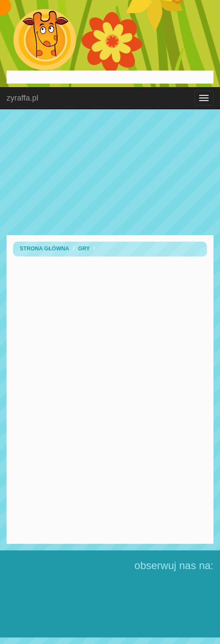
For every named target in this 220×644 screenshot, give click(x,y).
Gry (84, 249)
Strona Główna (44, 249)
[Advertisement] (110, 172)
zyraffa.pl (22, 98)
